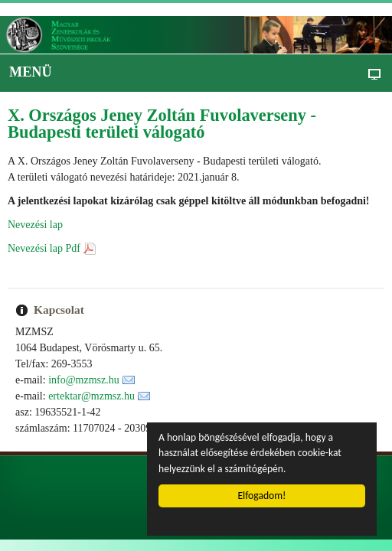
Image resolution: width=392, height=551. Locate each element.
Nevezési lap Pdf (44, 248)
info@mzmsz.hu (84, 380)
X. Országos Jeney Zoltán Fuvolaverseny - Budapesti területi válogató (162, 124)
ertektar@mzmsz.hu (91, 396)
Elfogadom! (262, 496)
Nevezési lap (35, 225)
